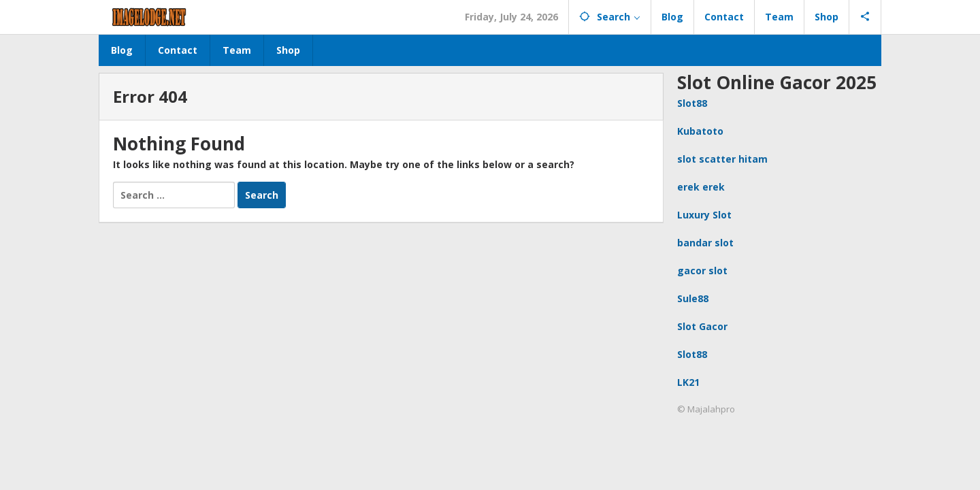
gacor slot (702, 271)
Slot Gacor (702, 326)
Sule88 (693, 298)
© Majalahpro (706, 409)
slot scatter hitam (722, 159)
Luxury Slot (704, 215)
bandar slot (705, 243)
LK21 (688, 382)
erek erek (701, 187)
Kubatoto (700, 131)
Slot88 (692, 103)
